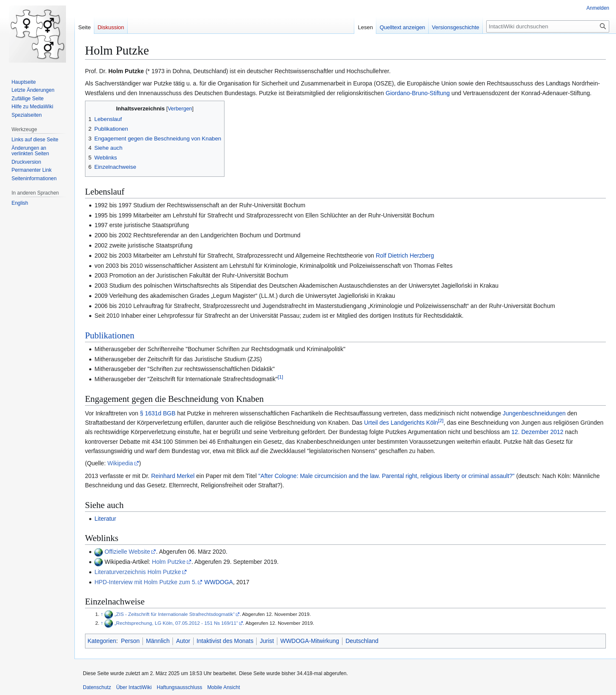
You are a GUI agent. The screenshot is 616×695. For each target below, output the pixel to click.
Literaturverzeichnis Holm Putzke (138, 572)
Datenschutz (97, 687)
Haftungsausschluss (179, 687)
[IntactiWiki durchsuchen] (548, 26)
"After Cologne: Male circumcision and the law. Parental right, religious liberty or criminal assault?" (386, 476)
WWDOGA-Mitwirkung (310, 641)
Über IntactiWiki (134, 687)
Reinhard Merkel (173, 476)
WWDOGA (219, 582)
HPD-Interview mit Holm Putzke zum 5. (145, 582)
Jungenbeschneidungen (534, 413)
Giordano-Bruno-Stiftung (418, 93)
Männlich (158, 641)
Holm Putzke (168, 562)
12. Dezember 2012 (538, 432)
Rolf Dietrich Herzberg (405, 255)
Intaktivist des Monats (225, 641)
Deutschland (362, 641)
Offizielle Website (127, 552)
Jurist (267, 641)
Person (130, 641)
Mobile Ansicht (223, 687)
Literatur (105, 519)
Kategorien (102, 641)
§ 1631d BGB (158, 413)
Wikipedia (120, 463)
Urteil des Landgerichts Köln (401, 423)
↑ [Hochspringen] (102, 614)
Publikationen (110, 335)
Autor (183, 641)
